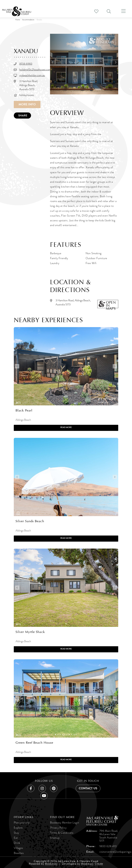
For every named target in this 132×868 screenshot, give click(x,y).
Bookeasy (51, 864)
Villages (18, 848)
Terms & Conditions (62, 833)
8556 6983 (26, 64)
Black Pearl (24, 410)
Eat (16, 838)
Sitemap (55, 838)
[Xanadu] (84, 64)
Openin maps (111, 304)
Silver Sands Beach (30, 521)
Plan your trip (22, 823)
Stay (16, 833)
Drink (17, 843)
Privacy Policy (58, 828)
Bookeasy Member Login (65, 823)
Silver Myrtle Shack (30, 632)
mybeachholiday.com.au (32, 75)
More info (27, 104)
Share (23, 115)
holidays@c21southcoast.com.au (37, 69)
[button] (102, 41)
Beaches (19, 853)
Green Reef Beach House (34, 743)
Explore (18, 828)
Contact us (88, 788)
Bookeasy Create (92, 864)
